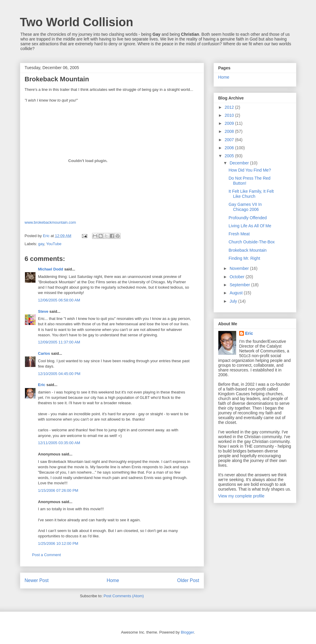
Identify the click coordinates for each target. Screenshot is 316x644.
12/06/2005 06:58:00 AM (59, 300)
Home (113, 580)
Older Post (188, 580)
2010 (230, 115)
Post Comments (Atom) (124, 596)
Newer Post (37, 580)
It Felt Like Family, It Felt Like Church (251, 194)
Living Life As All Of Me (250, 226)
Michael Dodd (51, 269)
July (234, 301)
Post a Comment (47, 555)
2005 (230, 156)
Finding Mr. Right (244, 258)
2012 (230, 107)
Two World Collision (77, 22)
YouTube (54, 244)
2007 (230, 140)
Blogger (187, 632)
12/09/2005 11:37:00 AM (59, 342)
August (237, 293)
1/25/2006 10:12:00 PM (58, 543)
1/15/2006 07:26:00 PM (58, 490)
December (240, 163)
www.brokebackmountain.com (50, 222)
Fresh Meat (239, 234)
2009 (230, 123)
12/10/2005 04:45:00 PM (59, 374)
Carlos (44, 353)
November (240, 268)
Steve (43, 311)
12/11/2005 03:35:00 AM (59, 443)
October (238, 277)
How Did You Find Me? (250, 170)
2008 (230, 131)
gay (41, 244)
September (240, 285)
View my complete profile (241, 496)
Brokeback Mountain (247, 250)
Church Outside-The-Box (252, 242)
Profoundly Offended (247, 218)
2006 (230, 148)
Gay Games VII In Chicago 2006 (245, 207)
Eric (42, 385)
